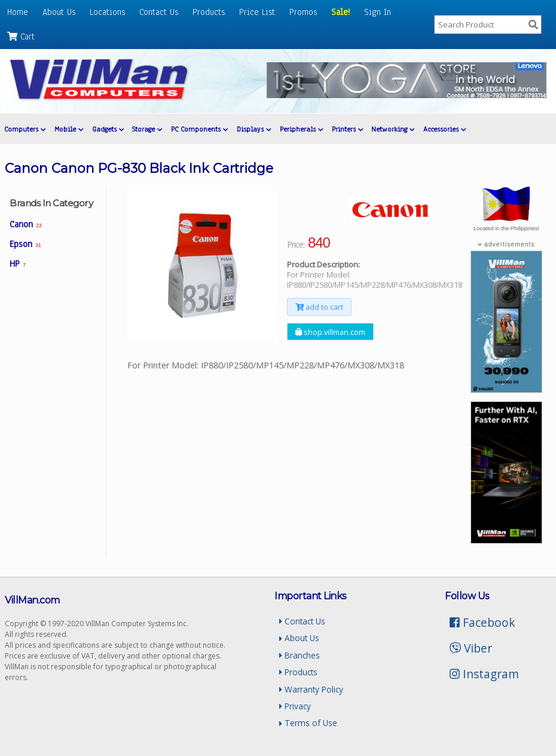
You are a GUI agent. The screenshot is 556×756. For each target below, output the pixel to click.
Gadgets (108, 129)
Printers (347, 129)
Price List (257, 12)
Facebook (482, 622)
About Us (59, 12)
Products (209, 12)
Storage (147, 129)
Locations (107, 12)
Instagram (484, 674)
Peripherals (301, 129)
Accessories (445, 129)
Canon (25, 224)
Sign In (378, 12)
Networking (393, 129)
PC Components (199, 129)
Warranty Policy (311, 689)
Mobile (69, 129)
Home (18, 12)
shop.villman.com (330, 331)
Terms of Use (308, 723)
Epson (25, 244)
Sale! (340, 12)
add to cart (319, 307)
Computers (25, 129)
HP (18, 264)
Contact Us (159, 12)
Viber (471, 648)
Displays (254, 129)
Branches (300, 655)
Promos (303, 12)
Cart (21, 36)
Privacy (295, 706)
